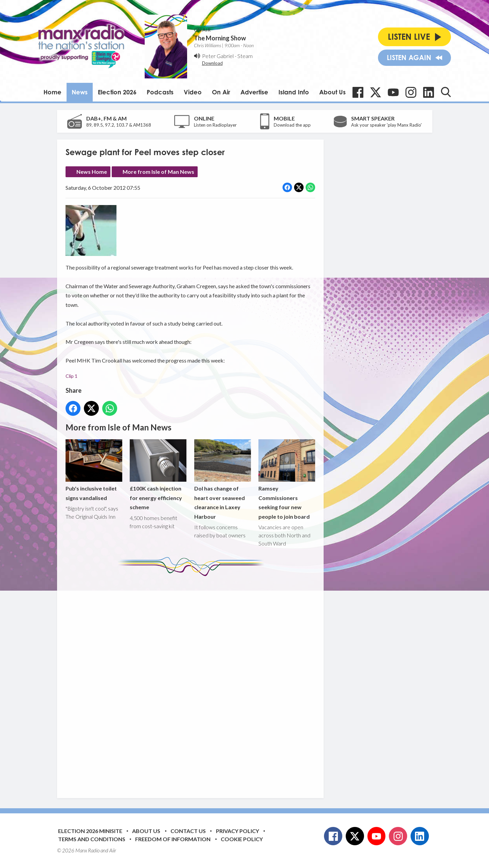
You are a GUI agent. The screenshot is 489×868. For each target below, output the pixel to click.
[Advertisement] (193, 682)
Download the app (292, 125)
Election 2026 (117, 92)
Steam (245, 56)
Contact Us (188, 831)
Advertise (254, 92)
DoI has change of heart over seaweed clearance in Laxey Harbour (222, 479)
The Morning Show (220, 38)
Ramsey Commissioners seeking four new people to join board (286, 479)
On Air (221, 92)
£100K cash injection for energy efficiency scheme (158, 475)
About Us (332, 92)
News (80, 92)
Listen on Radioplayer (215, 125)
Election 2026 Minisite (90, 831)
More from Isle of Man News (158, 172)
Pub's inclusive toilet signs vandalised (94, 470)
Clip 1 (71, 376)
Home (52, 92)
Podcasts (160, 92)
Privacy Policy (238, 831)
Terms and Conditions (92, 839)
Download (212, 63)
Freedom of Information (173, 839)
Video (193, 92)
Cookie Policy (242, 839)
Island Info (294, 92)
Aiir (113, 850)
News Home (92, 172)
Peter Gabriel (218, 56)
